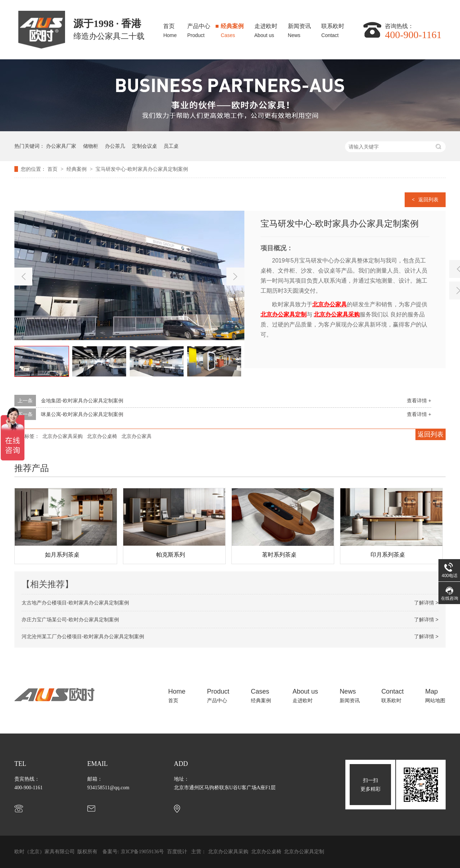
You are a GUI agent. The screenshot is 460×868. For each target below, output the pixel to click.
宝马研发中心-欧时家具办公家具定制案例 (142, 169)
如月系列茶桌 (153, 555)
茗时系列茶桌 (370, 555)
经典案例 (232, 29)
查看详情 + (419, 401)
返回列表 (428, 200)
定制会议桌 (144, 146)
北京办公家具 (137, 436)
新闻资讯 (299, 29)
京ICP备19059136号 (142, 852)
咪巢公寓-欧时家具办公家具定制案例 (82, 414)
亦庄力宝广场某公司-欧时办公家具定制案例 (70, 620)
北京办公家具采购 (63, 436)
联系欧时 (333, 29)
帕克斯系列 (262, 555)
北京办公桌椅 (102, 436)
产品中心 (199, 29)
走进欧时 (266, 29)
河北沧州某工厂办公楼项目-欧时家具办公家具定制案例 (83, 636)
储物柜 (91, 146)
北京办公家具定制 (304, 852)
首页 (170, 29)
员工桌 (171, 146)
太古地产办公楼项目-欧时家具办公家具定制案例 (75, 603)
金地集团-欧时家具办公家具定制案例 (82, 401)
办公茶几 (115, 146)
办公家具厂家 (61, 146)
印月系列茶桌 (45, 555)
